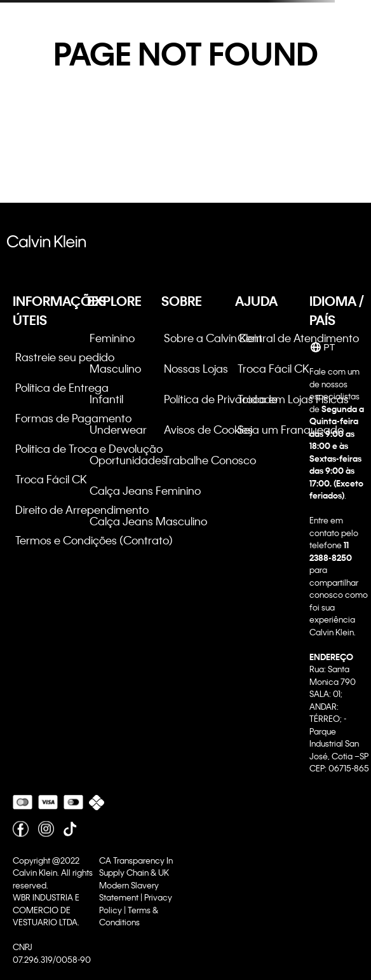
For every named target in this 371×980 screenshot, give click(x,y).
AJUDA (256, 301)
